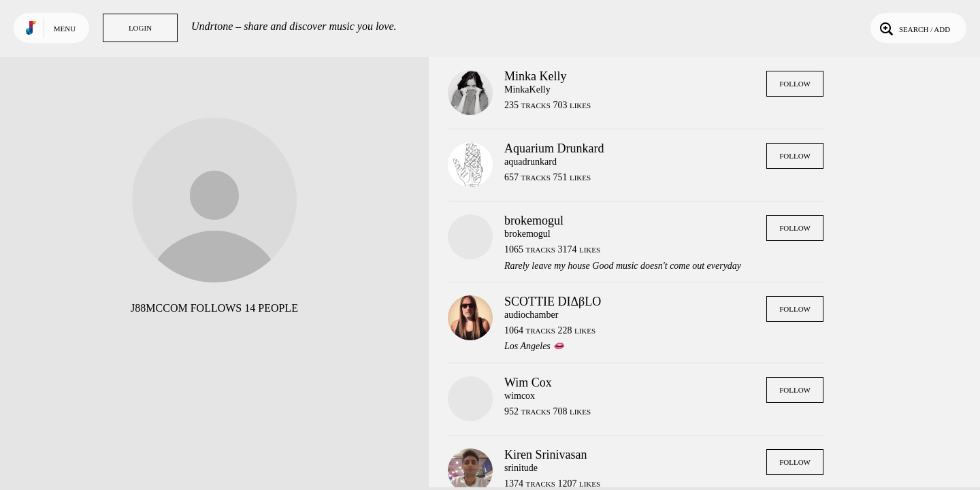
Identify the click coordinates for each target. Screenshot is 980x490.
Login (140, 28)
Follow (795, 84)
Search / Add (914, 28)
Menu (65, 29)
